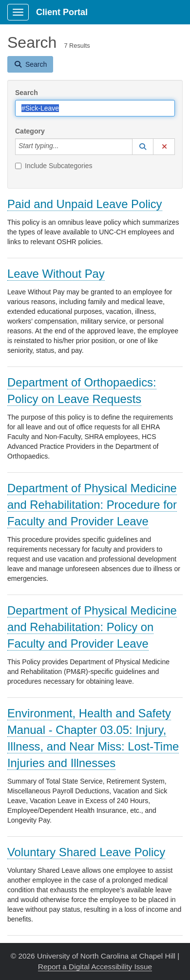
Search (27, 93)
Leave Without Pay (56, 274)
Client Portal (62, 12)
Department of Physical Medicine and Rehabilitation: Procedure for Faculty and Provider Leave (92, 505)
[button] (143, 147)
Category (30, 131)
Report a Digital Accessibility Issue (95, 967)
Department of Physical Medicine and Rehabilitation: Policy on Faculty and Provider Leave (92, 627)
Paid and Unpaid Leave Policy (85, 204)
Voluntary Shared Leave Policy (86, 852)
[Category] (64, 147)
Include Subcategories (54, 166)
